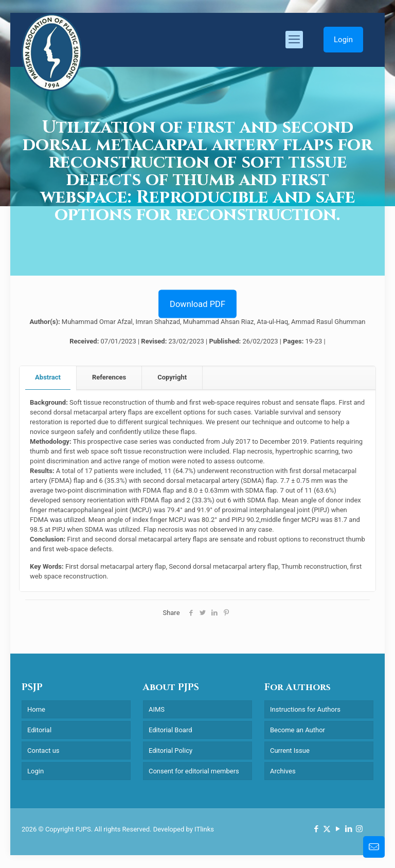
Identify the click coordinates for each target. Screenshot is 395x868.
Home (36, 709)
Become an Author (298, 730)
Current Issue (290, 751)
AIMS (157, 709)
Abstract (48, 377)
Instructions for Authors (305, 709)
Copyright (172, 377)
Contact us (43, 751)
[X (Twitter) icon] (327, 829)
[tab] (48, 378)
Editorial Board (170, 730)
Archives (283, 771)
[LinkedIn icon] (348, 829)
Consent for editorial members (194, 771)
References (109, 377)
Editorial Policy (170, 751)
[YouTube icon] (338, 829)
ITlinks (204, 829)
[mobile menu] (294, 40)
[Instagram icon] (359, 829)
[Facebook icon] (316, 829)
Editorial (39, 730)
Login (343, 40)
